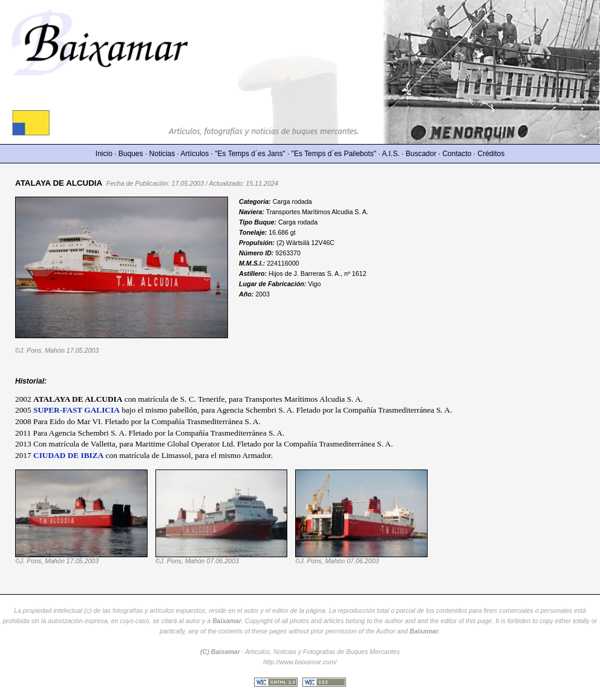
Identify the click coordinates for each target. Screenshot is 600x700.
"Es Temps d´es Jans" (250, 154)
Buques (131, 154)
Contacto (457, 154)
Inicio (104, 154)
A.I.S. (390, 154)
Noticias (162, 154)
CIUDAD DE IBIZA (68, 455)
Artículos (195, 154)
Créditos (491, 154)
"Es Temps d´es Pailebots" (334, 154)
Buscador (421, 154)
